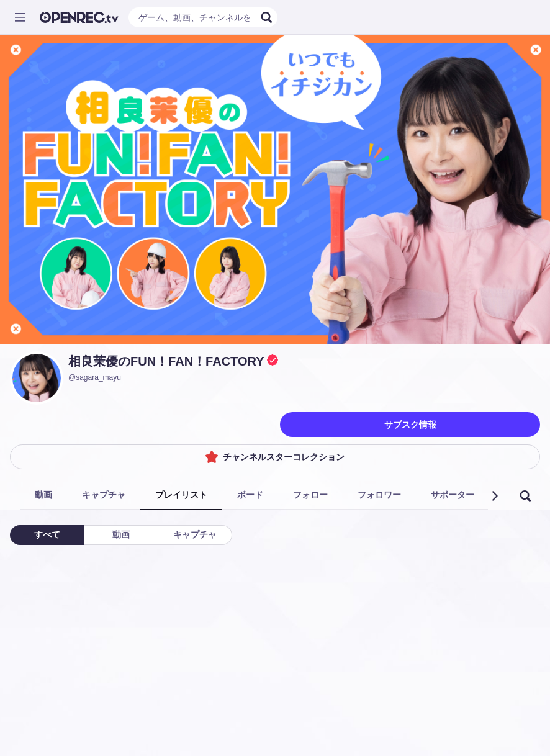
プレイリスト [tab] (181, 495)
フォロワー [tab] (379, 495)
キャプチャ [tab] (104, 495)
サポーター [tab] (453, 495)
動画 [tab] (43, 495)
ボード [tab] (250, 495)
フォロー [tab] (310, 495)
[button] (494, 496)
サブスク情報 (410, 425)
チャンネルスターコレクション (275, 457)
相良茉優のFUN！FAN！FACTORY (166, 361)
